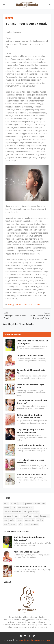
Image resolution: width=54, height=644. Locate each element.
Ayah (13, 508)
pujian (14, 524)
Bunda (6, 508)
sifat (21, 524)
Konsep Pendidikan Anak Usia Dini (31, 371)
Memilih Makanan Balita (13, 512)
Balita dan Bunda (26, 640)
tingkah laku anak (31, 524)
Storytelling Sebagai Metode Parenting (30, 461)
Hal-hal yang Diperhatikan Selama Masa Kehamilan (29, 416)
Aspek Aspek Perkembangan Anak (30, 386)
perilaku (40, 520)
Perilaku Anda (26, 516)
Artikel (13, 504)
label (6, 520)
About (36, 640)
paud (16, 305)
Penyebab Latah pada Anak (30, 355)
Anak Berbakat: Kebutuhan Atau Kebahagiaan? (32, 342)
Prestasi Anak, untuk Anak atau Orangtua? (32, 402)
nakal (12, 520)
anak (36, 516)
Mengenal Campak (11, 516)
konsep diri (45, 516)
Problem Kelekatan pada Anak (31, 475)
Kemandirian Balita (25, 508)
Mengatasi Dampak (32, 512)
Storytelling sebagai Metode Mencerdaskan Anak (30, 431)
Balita (10, 305)
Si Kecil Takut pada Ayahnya (30, 445)
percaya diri (30, 520)
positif (6, 524)
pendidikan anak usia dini (29, 305)
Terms (47, 640)
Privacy (41, 640)
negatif (20, 520)
